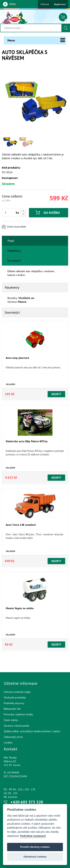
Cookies (8, 743)
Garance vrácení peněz (17, 726)
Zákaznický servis (13, 737)
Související (14, 261)
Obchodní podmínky (15, 698)
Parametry (14, 251)
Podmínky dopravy (14, 703)
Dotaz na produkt (16, 227)
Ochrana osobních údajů (17, 692)
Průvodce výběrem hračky (18, 714)
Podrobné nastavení (33, 836)
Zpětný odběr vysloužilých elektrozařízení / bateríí (32, 731)
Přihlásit (45, 4)
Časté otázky (11, 720)
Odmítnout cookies (35, 857)
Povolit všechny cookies (35, 847)
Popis (11, 241)
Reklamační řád (12, 709)
